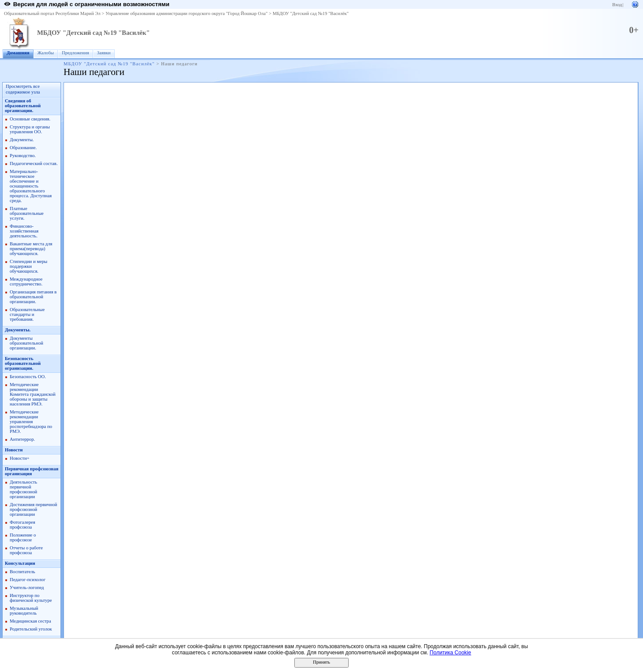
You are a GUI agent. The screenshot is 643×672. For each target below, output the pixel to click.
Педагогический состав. (34, 163)
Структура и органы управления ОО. (30, 129)
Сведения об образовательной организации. (23, 106)
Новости (14, 450)
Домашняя (18, 53)
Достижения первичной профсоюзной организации (33, 509)
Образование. (23, 148)
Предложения (75, 53)
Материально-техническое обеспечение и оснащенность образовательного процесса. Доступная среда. (31, 186)
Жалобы (46, 53)
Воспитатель (23, 572)
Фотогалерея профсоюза (23, 525)
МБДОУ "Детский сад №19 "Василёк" (311, 13)
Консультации (20, 563)
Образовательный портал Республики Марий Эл (52, 13)
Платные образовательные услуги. (27, 213)
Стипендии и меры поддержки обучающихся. (28, 266)
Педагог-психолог (28, 580)
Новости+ (20, 458)
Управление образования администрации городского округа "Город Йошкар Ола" (187, 13)
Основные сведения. (30, 119)
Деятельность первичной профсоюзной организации (23, 489)
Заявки (104, 53)
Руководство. (23, 156)
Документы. (22, 140)
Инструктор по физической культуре (31, 598)
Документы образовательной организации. (26, 343)
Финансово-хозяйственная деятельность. (24, 231)
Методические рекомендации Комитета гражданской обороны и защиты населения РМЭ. (33, 394)
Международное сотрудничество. (26, 282)
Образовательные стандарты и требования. (27, 314)
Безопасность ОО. (28, 377)
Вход (617, 5)
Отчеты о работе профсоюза (26, 550)
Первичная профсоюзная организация (32, 471)
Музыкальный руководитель (24, 611)
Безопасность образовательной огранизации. (23, 363)
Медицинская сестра (30, 621)
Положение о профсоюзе (23, 537)
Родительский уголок (31, 629)
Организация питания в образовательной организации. (33, 297)
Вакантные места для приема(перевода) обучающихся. (31, 249)
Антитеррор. (22, 439)
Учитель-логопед (27, 588)
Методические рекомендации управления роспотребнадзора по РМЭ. (31, 422)
